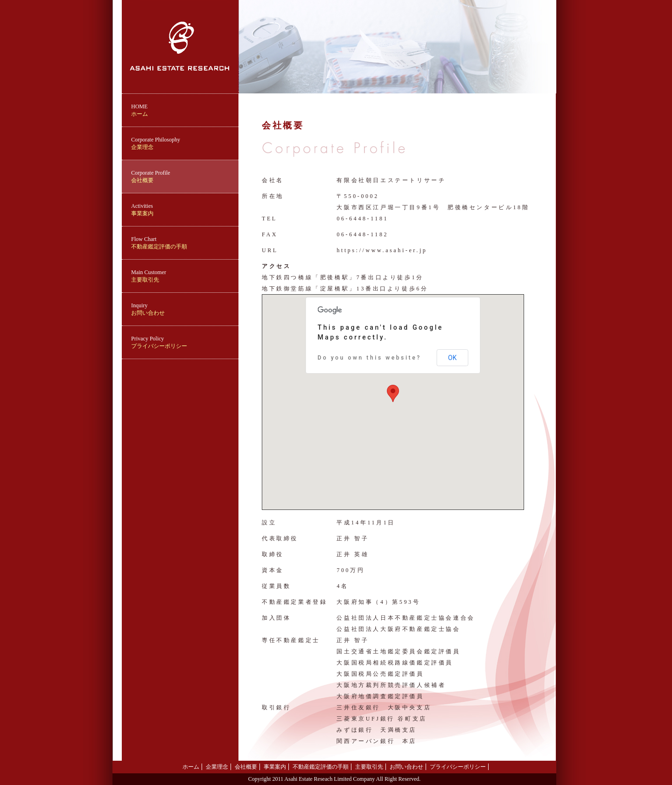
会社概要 (185, 177)
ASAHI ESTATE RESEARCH (180, 4)
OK (452, 358)
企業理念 (185, 143)
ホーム (185, 110)
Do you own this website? (370, 358)
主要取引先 (185, 276)
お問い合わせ (185, 309)
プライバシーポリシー (185, 342)
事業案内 (185, 210)
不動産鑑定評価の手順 (185, 243)
